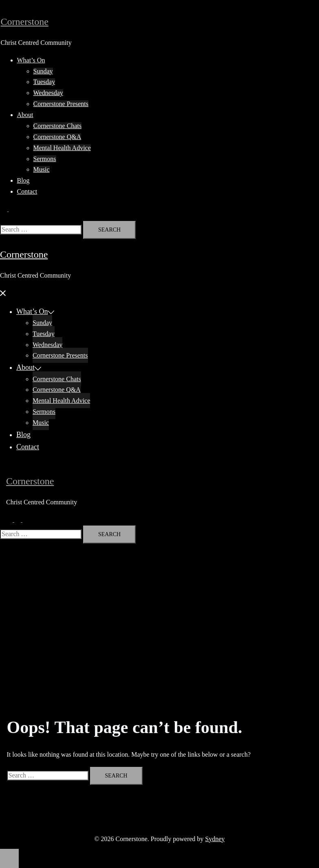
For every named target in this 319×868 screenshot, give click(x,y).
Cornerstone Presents (61, 104)
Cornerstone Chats (58, 126)
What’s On (31, 60)
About (25, 115)
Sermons (45, 159)
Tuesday (44, 82)
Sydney (215, 839)
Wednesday (48, 93)
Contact (27, 191)
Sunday (43, 71)
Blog (23, 180)
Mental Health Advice (62, 148)
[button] (8, 209)
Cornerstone (25, 22)
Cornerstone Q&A (57, 137)
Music (42, 169)
